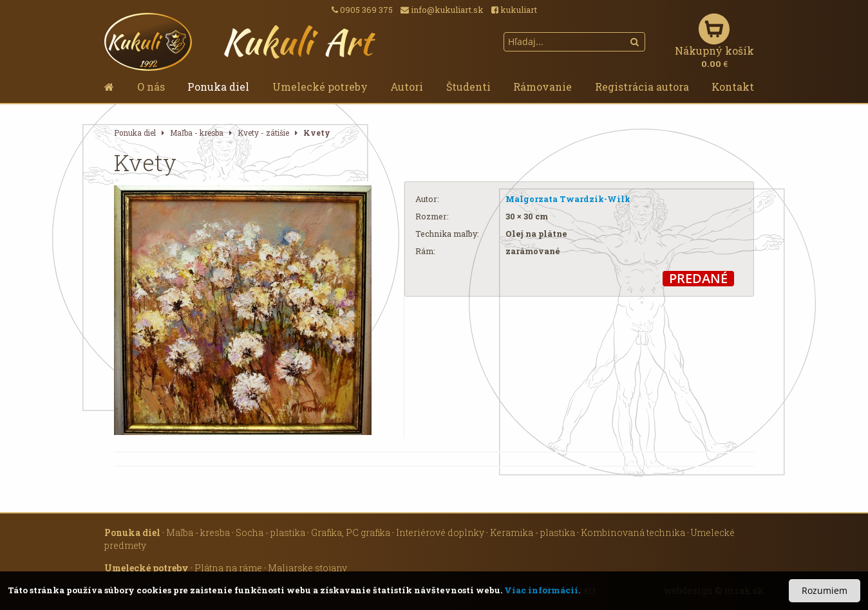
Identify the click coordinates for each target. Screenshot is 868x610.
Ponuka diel (218, 87)
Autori (407, 87)
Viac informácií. (542, 590)
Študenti (468, 87)
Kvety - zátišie (263, 133)
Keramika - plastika (533, 532)
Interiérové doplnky (440, 532)
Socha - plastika (270, 532)
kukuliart (514, 10)
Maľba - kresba (197, 133)
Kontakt (733, 87)
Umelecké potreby (320, 87)
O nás (151, 87)
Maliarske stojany (307, 568)
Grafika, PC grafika (351, 532)
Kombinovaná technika (633, 532)
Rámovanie (542, 87)
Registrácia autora (642, 87)
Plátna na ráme (228, 568)
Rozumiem (825, 590)
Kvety (317, 133)
